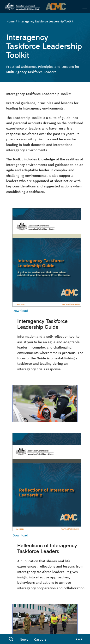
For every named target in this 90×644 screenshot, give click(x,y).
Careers (40, 639)
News (24, 639)
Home (11, 21)
